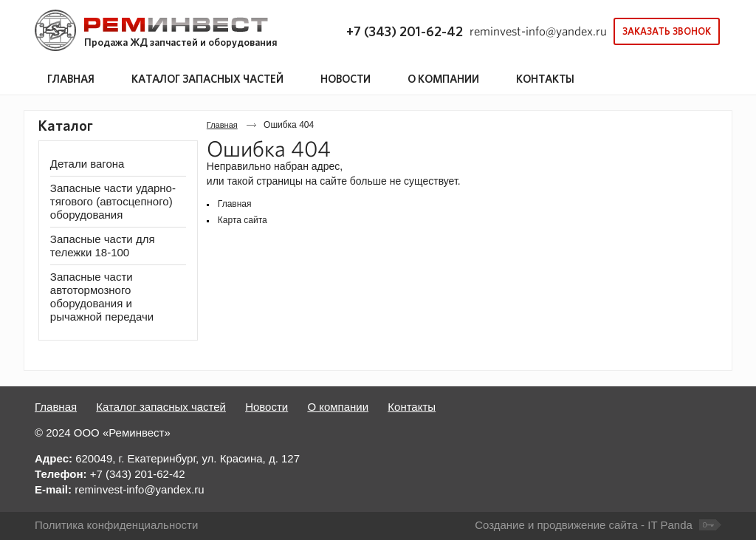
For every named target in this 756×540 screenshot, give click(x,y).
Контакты (412, 407)
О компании (338, 407)
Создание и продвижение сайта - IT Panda (584, 525)
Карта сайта (243, 220)
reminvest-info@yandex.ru (538, 31)
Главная (222, 125)
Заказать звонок (667, 31)
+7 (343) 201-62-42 (405, 31)
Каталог (66, 126)
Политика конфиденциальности (116, 525)
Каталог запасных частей (161, 407)
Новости (267, 407)
